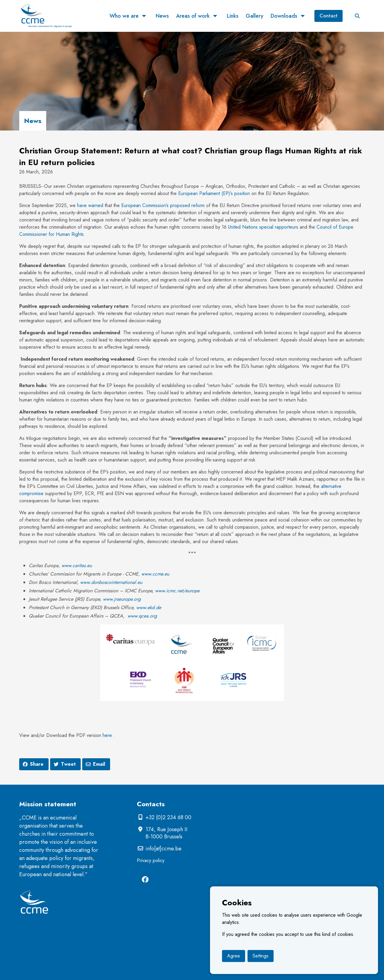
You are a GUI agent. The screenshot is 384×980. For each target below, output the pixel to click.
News (162, 16)
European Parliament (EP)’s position (214, 193)
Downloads (284, 16)
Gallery (255, 16)
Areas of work (193, 16)
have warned (90, 205)
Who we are (124, 16)
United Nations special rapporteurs (263, 227)
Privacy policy (151, 860)
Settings (261, 956)
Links (233, 16)
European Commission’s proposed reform (163, 205)
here (107, 735)
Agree (234, 956)
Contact (328, 16)
